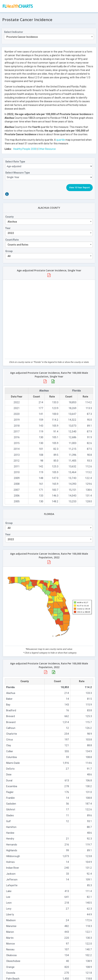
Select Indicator (14, 32)
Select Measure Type (18, 173)
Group (9, 251)
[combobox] (49, 37)
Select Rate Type (15, 162)
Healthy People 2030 (25, 149)
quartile (61, 140)
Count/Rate (12, 240)
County (9, 217)
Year (8, 228)
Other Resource (47, 149)
